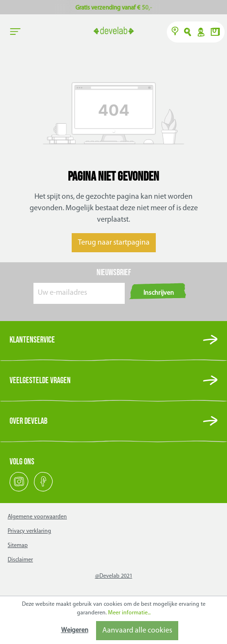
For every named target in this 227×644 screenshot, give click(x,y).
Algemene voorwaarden (37, 517)
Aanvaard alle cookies (137, 631)
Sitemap (18, 546)
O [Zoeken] (188, 33)
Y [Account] (200, 33)
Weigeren (75, 630)
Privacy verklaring (29, 531)
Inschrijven (159, 293)
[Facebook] (43, 490)
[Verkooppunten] (175, 33)
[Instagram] (20, 490)
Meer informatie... (129, 613)
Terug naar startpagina (114, 243)
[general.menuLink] (15, 32)
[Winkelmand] (215, 33)
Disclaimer (20, 560)
